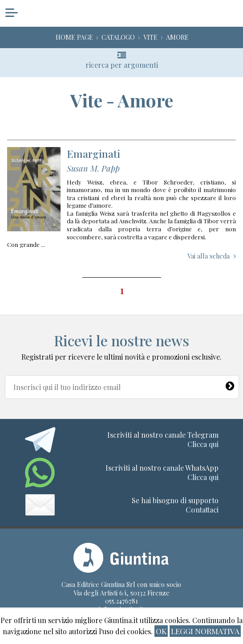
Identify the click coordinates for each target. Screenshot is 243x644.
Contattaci (202, 510)
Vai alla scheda (209, 226)
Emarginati (93, 124)
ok (161, 631)
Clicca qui (203, 444)
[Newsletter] (231, 384)
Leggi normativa (205, 631)
